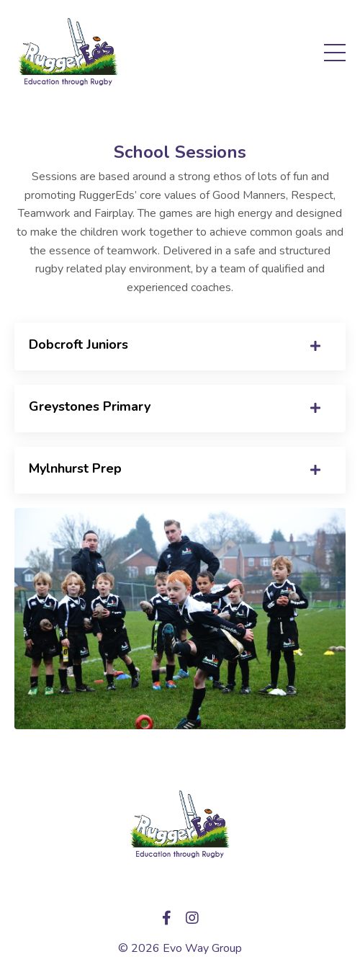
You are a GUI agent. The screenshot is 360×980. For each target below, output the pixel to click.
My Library (180, 887)
